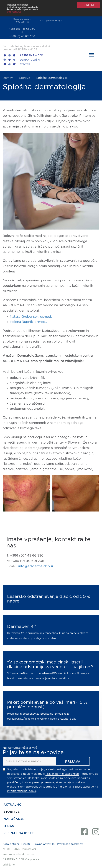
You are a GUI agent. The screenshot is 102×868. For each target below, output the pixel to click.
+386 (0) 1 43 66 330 (22, 29)
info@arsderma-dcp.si (52, 20)
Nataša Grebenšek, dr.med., (31, 317)
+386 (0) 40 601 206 (22, 36)
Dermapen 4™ (22, 626)
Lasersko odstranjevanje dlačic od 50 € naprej (49, 599)
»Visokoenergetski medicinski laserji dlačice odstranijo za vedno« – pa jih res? (50, 664)
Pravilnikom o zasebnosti (62, 774)
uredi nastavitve (14, 12)
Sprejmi (89, 5)
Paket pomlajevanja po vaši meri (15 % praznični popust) (47, 705)
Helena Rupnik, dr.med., (28, 322)
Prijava (73, 762)
